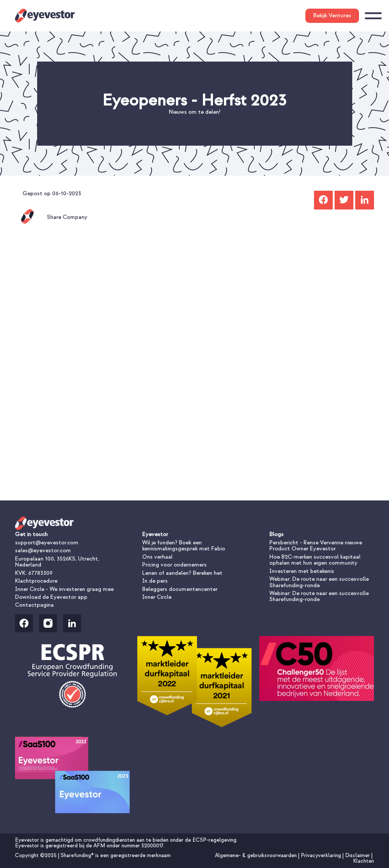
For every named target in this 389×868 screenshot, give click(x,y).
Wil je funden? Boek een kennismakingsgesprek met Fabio (184, 546)
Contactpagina (34, 605)
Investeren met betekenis (302, 571)
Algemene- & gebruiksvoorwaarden (257, 855)
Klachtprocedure (36, 581)
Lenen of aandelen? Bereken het (182, 573)
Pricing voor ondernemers (174, 565)
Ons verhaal (157, 557)
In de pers (155, 581)
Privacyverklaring (322, 855)
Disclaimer (358, 855)
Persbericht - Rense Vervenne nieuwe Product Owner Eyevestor (316, 546)
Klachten (363, 861)
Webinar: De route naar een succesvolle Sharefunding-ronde (319, 582)
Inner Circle (157, 597)
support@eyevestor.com (47, 543)
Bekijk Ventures (332, 16)
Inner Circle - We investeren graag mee (64, 589)
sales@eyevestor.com (43, 551)
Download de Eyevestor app (51, 597)
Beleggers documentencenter (180, 589)
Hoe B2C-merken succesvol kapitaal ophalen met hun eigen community (315, 560)
